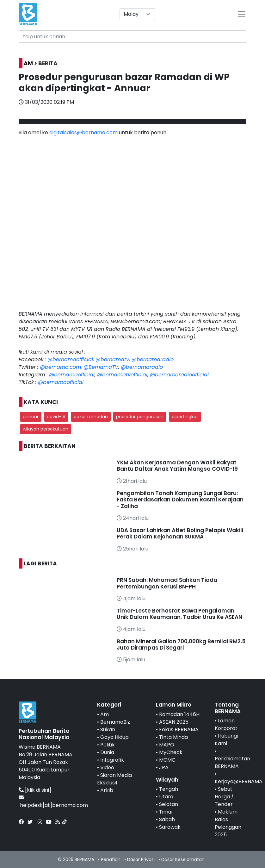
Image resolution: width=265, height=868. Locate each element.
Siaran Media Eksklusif (114, 779)
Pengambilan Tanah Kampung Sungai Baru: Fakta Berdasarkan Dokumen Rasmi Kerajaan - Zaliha (180, 500)
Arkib (107, 790)
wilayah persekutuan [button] (46, 429)
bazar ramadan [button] (91, 417)
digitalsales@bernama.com (83, 132)
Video (107, 767)
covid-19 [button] (56, 417)
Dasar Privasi (141, 859)
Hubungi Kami (226, 740)
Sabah (167, 819)
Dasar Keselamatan (183, 859)
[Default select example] (137, 14)
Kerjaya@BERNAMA (239, 781)
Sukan (108, 730)
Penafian (111, 859)
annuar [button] (31, 417)
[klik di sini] (38, 790)
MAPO (167, 745)
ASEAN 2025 (174, 722)
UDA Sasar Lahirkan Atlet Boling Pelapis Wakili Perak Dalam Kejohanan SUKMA (180, 533)
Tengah (169, 789)
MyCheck (171, 752)
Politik (108, 745)
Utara (166, 797)
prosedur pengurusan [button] (140, 417)
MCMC (167, 760)
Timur (166, 812)
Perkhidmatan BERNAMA (232, 762)
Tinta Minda (173, 737)
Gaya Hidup (114, 737)
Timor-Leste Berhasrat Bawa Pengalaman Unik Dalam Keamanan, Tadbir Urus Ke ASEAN (179, 614)
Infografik (112, 760)
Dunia (107, 752)
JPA (164, 767)
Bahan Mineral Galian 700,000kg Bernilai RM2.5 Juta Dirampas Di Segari (181, 645)
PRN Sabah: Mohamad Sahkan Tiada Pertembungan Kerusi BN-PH (167, 583)
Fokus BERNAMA (179, 730)
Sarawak (170, 827)
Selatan (169, 804)
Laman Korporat (226, 724)
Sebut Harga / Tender (224, 797)
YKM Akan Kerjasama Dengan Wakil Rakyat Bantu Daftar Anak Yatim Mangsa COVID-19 (177, 466)
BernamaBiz (115, 722)
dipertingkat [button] (185, 417)
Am (105, 714)
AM (28, 63)
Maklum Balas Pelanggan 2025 (228, 823)
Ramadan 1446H (179, 714)
